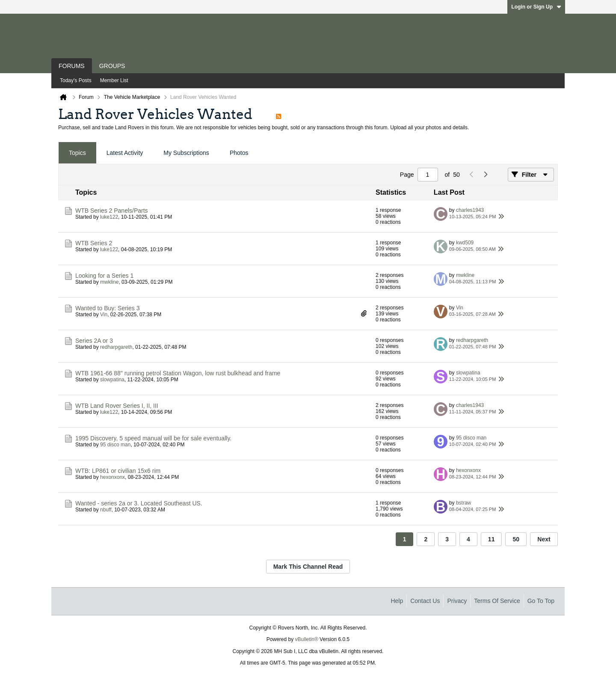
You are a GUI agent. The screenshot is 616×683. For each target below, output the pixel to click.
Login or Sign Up (536, 7)
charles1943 (470, 210)
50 (516, 539)
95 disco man (115, 445)
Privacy (457, 601)
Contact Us (425, 601)
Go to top (541, 601)
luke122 (109, 217)
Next (544, 539)
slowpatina (112, 380)
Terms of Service (497, 601)
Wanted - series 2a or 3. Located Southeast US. (139, 503)
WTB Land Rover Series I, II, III (117, 406)
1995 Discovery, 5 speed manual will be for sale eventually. (153, 438)
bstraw (463, 503)
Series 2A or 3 (94, 341)
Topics (77, 153)
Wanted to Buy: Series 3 (107, 308)
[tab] (77, 153)
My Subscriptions (186, 153)
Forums (72, 66)
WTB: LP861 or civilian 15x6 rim (118, 471)
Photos (239, 153)
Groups (112, 66)
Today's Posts (76, 80)
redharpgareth (116, 347)
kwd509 (465, 243)
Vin (104, 315)
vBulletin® (307, 639)
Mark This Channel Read (308, 567)
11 (492, 539)
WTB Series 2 (94, 243)
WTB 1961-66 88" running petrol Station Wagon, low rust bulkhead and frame (178, 373)
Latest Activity (125, 153)
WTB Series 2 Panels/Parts (112, 211)
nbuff (106, 510)
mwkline (109, 282)
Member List (114, 80)
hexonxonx (113, 477)
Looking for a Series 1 (104, 276)
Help (397, 601)
